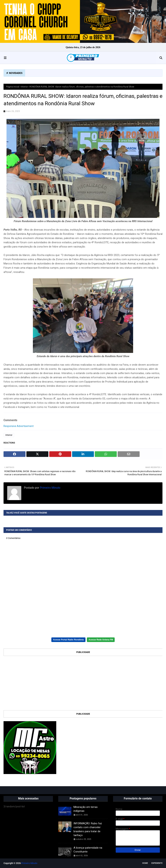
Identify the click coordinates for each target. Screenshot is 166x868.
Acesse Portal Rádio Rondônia (68, 640)
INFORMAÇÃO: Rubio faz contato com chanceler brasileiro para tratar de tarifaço (88, 829)
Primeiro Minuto (50, 488)
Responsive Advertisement (19, 426)
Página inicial (13, 87)
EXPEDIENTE (157, 863)
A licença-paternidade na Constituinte (88, 850)
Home (145, 863)
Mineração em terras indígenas (86, 809)
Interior (24, 87)
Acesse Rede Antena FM (101, 640)
